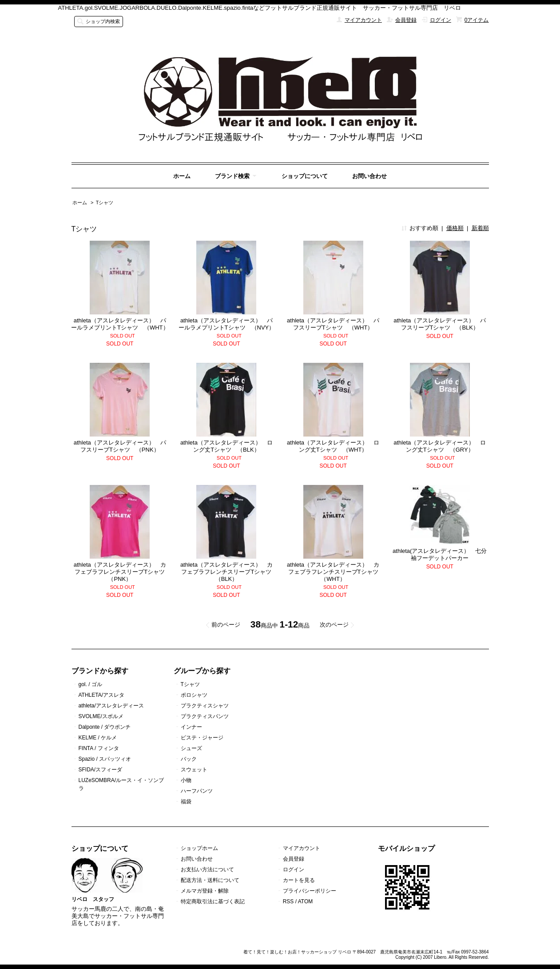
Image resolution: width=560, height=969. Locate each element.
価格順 (455, 228)
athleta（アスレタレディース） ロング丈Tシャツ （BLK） (226, 446)
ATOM (306, 901)
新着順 (480, 228)
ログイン (441, 20)
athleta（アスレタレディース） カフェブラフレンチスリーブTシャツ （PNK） (122, 572)
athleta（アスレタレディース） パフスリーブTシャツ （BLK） (440, 324)
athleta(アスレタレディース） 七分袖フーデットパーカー (440, 554)
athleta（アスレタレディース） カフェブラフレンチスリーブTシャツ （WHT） (336, 572)
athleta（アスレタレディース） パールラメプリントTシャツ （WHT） (120, 324)
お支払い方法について (207, 870)
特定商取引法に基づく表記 (213, 901)
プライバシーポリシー (310, 891)
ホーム (182, 176)
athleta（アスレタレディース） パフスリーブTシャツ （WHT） (333, 324)
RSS (288, 901)
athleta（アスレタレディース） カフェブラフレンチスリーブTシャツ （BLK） (229, 572)
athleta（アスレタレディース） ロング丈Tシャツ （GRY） (440, 446)
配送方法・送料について (210, 880)
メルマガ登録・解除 (205, 891)
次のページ (334, 625)
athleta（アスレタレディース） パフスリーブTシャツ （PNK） (120, 446)
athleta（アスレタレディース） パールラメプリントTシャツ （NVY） (227, 324)
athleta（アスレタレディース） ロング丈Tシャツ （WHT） (333, 446)
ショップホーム (199, 848)
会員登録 (406, 20)
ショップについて (305, 176)
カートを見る (299, 880)
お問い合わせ (369, 176)
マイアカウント (363, 20)
